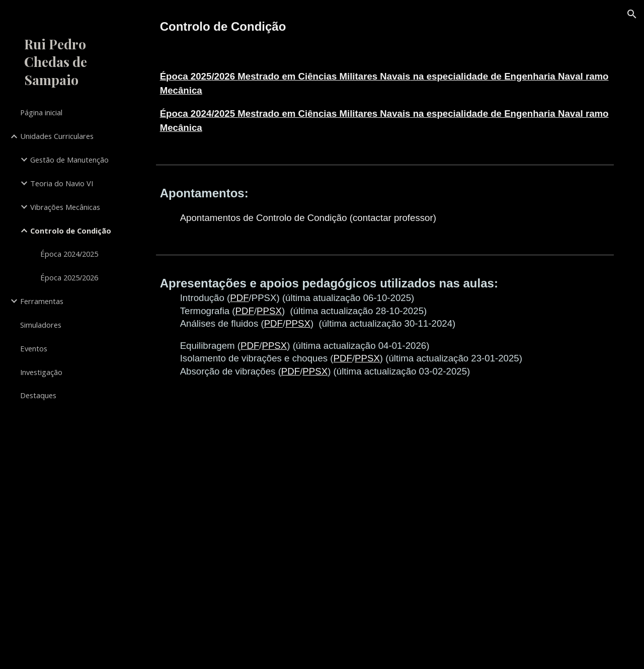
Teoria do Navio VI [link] (62, 183)
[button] (632, 14)
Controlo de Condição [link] (71, 231)
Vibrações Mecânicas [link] (65, 207)
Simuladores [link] (41, 325)
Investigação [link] (41, 372)
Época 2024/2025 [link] (69, 254)
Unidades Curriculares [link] (57, 136)
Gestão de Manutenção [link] (69, 160)
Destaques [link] (38, 395)
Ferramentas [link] (42, 301)
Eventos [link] (34, 348)
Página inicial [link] (41, 112)
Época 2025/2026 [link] (69, 277)
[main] (385, 27)
